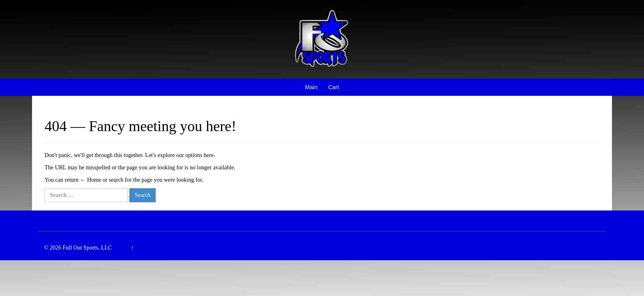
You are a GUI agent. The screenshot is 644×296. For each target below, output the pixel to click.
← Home (90, 180)
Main (311, 87)
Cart (333, 87)
